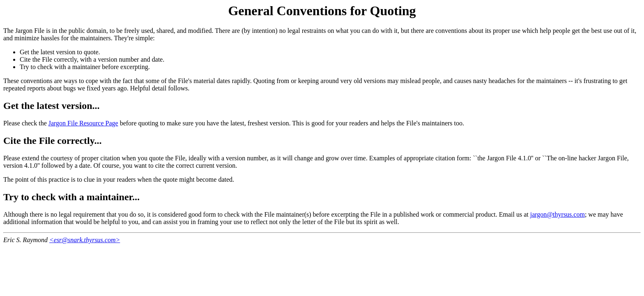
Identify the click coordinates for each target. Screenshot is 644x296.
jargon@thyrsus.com (558, 214)
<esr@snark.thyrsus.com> (85, 240)
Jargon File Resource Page (83, 123)
